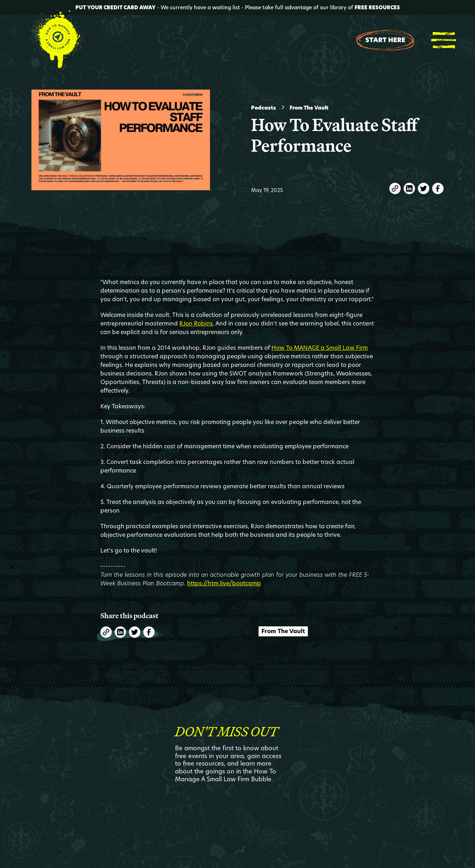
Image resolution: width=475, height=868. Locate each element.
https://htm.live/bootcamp (224, 583)
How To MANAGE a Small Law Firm (320, 348)
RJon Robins (196, 324)
